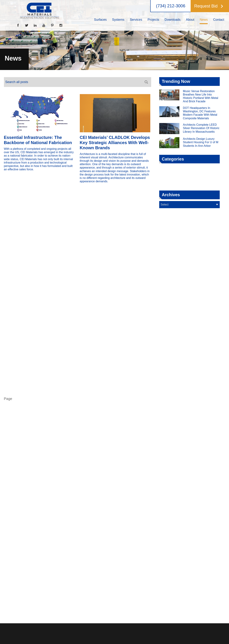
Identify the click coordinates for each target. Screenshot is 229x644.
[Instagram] (61, 25)
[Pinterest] (52, 25)
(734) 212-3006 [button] (171, 6)
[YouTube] (44, 25)
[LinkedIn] (35, 25)
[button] (209, 6)
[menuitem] (100, 20)
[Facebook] (18, 25)
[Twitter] (27, 25)
